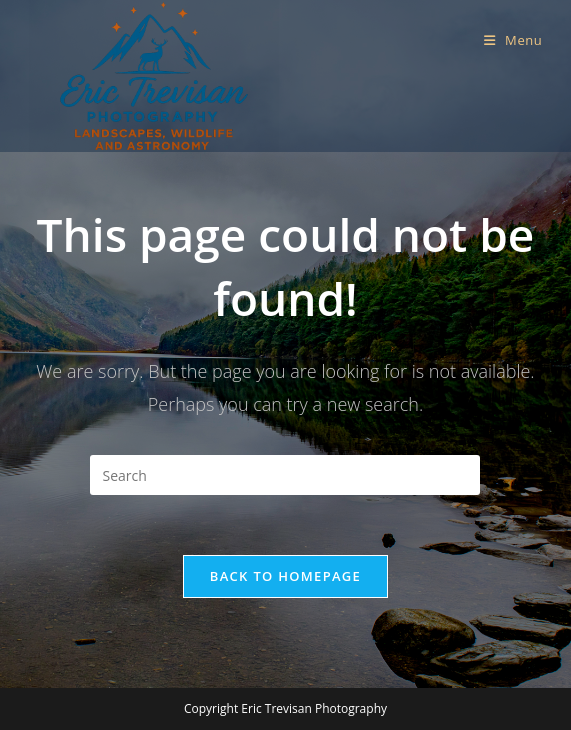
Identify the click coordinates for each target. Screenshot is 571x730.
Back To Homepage (285, 576)
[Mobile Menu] (513, 40)
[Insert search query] (285, 475)
